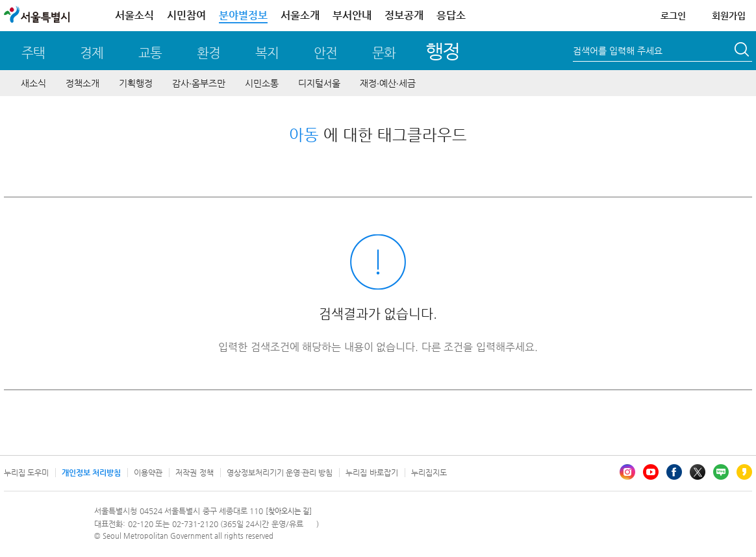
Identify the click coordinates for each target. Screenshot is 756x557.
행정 (443, 51)
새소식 (33, 83)
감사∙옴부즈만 (199, 83)
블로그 (721, 472)
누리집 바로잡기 (372, 473)
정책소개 (82, 83)
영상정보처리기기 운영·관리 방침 (280, 473)
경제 (92, 53)
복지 (267, 53)
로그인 (673, 16)
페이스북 (674, 472)
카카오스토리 (744, 472)
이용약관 (148, 473)
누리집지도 (429, 473)
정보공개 (404, 15)
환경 (208, 53)
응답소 (451, 15)
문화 (384, 53)
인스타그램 (627, 472)
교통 (150, 53)
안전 (325, 53)
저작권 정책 (194, 473)
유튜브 (651, 472)
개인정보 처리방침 (91, 473)
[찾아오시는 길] (289, 511)
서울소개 (300, 15)
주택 (33, 53)
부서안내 (352, 15)
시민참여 (186, 15)
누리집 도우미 (26, 473)
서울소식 (134, 15)
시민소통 (262, 83)
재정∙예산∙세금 (388, 83)
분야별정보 (243, 15)
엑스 (698, 472)
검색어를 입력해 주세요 (618, 51)
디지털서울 (319, 83)
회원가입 (729, 16)
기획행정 (136, 83)
